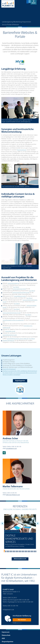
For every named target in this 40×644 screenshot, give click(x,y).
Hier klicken (22, 620)
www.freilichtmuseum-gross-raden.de (18, 339)
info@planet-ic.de (8, 610)
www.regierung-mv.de (19, 289)
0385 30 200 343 (12, 493)
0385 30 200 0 (12, 598)
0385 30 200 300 (28, 602)
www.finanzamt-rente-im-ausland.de (13, 320)
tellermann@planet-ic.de (13, 495)
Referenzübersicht (20, 559)
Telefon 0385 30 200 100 (14, 447)
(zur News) (32, 339)
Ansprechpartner (8, 642)
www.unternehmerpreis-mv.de (12, 313)
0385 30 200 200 (24, 600)
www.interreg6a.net (13, 283)
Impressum (6, 632)
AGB (3, 639)
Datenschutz (6, 635)
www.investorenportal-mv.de (21, 293)
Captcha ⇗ (17, 623)
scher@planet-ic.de (11, 449)
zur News (16, 287)
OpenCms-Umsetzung (9, 369)
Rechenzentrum (22, 150)
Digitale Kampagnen (9, 341)
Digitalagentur (20, 381)
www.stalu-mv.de (10, 331)
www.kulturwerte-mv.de (10, 335)
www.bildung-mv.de (20, 296)
